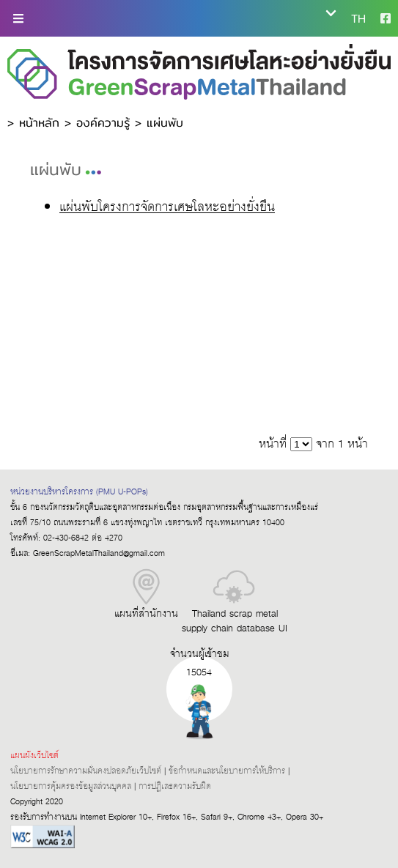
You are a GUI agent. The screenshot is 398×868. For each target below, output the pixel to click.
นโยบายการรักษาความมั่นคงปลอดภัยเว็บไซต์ (86, 771)
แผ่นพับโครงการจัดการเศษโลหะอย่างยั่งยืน (167, 208)
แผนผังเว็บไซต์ (34, 756)
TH (358, 19)
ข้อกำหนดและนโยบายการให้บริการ (227, 771)
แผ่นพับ (165, 123)
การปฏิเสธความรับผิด (175, 786)
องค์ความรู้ (103, 123)
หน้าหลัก (39, 123)
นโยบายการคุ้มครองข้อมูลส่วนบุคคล (71, 786)
